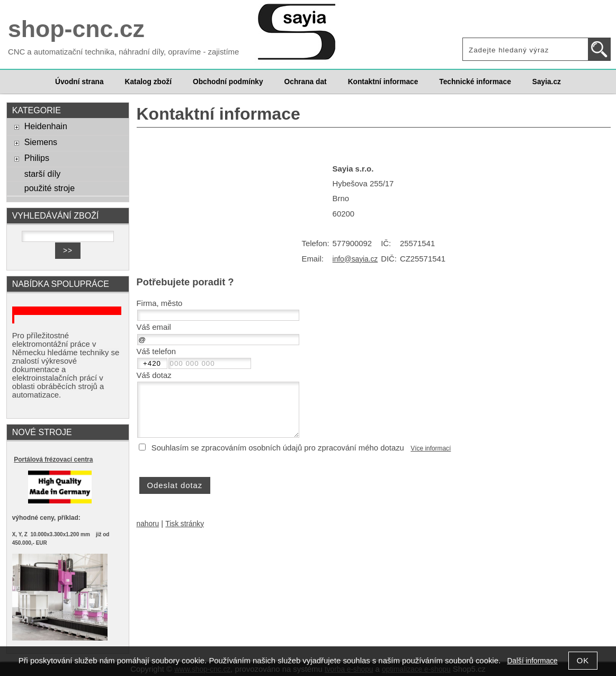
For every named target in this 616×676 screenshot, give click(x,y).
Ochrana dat (306, 82)
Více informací (431, 448)
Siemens (41, 142)
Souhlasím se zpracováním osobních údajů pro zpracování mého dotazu (278, 448)
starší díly (43, 174)
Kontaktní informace (383, 82)
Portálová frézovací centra (53, 459)
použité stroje (50, 188)
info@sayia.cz (355, 259)
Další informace (532, 661)
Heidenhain (46, 126)
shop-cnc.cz (76, 29)
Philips (37, 158)
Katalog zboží (148, 82)
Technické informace (475, 82)
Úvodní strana (79, 82)
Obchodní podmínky (228, 82)
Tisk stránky (185, 524)
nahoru (148, 524)
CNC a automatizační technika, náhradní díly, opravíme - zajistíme (123, 52)
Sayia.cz (547, 82)
